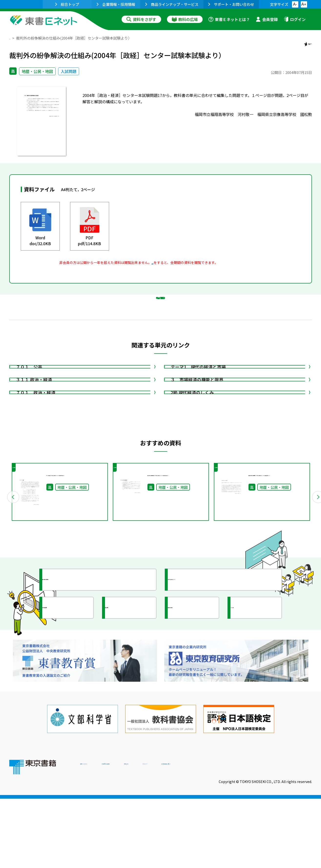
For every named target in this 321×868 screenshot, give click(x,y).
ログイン (295, 19)
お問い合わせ (201, 835)
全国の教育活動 (193, 699)
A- (295, 4)
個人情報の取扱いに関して (289, 835)
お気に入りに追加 (291, 48)
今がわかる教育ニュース (202, 671)
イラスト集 (251, 699)
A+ (304, 4)
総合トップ (67, 4)
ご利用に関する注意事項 (154, 835)
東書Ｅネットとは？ (229, 19)
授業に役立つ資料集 (72, 671)
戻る (161, 323)
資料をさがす (141, 19)
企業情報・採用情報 (116, 4)
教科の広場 (185, 19)
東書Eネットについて (99, 835)
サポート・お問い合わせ (231, 4)
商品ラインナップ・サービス (172, 4)
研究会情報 (126, 699)
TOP (13, 38)
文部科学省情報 (67, 699)
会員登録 (267, 19)
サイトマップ (239, 835)
